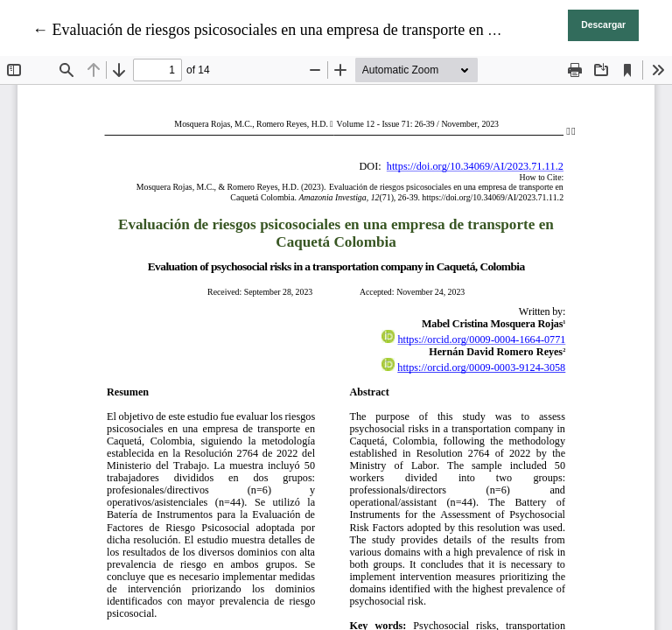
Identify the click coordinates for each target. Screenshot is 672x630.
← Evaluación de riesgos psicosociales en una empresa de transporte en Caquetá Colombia (319, 30)
